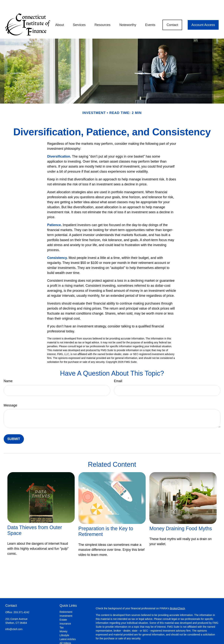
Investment (66, 605)
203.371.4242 (21, 601)
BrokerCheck (177, 597)
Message (10, 394)
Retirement (66, 601)
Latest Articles (68, 628)
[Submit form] (14, 428)
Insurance (65, 612)
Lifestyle (64, 624)
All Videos (65, 632)
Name (8, 370)
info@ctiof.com (14, 618)
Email (118, 370)
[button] (60, 14)
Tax (62, 616)
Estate (63, 609)
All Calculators (68, 636)
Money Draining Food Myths (181, 517)
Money (64, 620)
